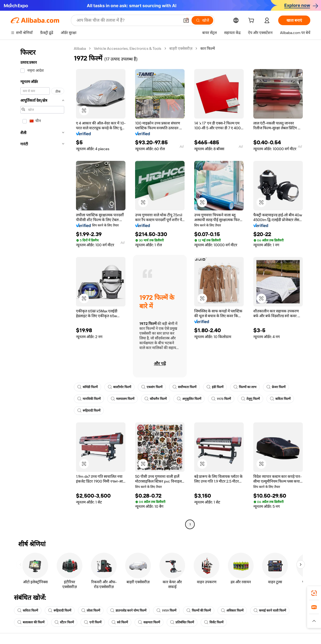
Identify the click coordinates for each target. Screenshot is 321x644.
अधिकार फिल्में (232, 611)
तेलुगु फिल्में (250, 399)
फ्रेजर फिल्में (276, 387)
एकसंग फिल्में (152, 387)
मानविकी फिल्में (89, 399)
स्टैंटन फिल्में (64, 622)
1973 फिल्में (221, 399)
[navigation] (41, 287)
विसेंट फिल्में (214, 622)
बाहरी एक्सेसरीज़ (181, 48)
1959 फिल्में (166, 611)
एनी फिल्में (93, 622)
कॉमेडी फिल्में (87, 387)
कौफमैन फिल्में (156, 399)
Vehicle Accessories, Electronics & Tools (128, 48)
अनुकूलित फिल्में (189, 399)
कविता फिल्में (280, 399)
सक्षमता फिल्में (149, 622)
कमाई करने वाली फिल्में (270, 611)
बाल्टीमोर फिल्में (119, 387)
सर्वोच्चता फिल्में (184, 387)
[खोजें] (202, 20)
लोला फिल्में (91, 611)
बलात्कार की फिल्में (31, 622)
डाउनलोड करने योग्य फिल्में (128, 611)
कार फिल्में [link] (208, 48)
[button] (186, 20)
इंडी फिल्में (215, 387)
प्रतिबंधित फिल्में (182, 622)
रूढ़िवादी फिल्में (89, 411)
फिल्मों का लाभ (245, 387)
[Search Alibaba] (128, 20)
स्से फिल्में (120, 622)
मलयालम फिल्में (123, 399)
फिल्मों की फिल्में (199, 611)
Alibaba (80, 48)
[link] (314, 593)
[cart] (252, 21)
